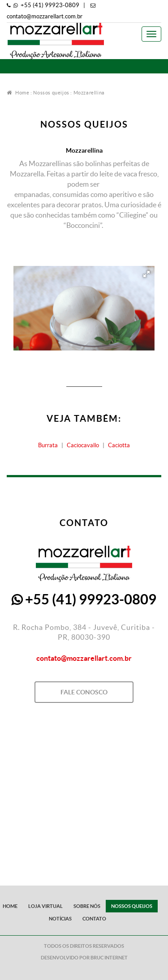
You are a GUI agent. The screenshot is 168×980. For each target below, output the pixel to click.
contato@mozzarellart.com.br (45, 16)
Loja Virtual (45, 906)
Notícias (60, 919)
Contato (94, 919)
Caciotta (119, 445)
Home (18, 93)
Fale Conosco (84, 692)
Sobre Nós (87, 906)
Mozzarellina (89, 93)
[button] (146, 274)
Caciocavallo (83, 445)
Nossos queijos (51, 93)
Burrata (48, 445)
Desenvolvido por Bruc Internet (84, 958)
